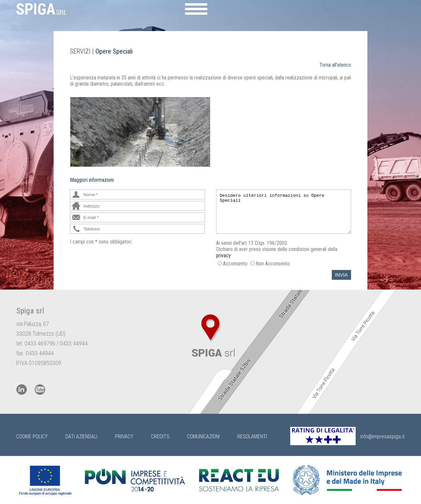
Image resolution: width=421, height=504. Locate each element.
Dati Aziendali (81, 437)
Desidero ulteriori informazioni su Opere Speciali (284, 212)
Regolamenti (252, 437)
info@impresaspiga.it (382, 437)
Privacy (124, 437)
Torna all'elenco (335, 65)
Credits (160, 437)
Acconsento (235, 264)
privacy (223, 255)
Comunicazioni (203, 437)
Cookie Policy (32, 437)
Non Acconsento (273, 264)
